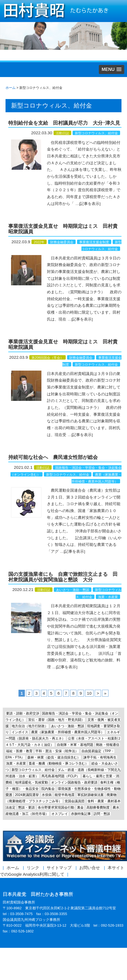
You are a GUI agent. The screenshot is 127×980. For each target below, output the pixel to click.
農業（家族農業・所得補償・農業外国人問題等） (68, 732)
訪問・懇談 (102, 814)
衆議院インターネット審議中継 (65, 846)
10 (89, 693)
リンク (33, 868)
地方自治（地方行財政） (30, 726)
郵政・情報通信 (108, 745)
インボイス (20, 732)
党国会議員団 (75, 801)
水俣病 (47, 795)
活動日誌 (62, 133)
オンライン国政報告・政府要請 (74, 782)
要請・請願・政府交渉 (23, 713)
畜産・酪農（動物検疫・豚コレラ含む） (59, 763)
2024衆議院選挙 (27, 795)
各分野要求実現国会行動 (56, 807)
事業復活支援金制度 (94, 242)
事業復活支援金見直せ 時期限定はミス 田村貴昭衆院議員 (63, 229)
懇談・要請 (27, 807)
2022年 (39, 242)
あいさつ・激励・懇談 (73, 590)
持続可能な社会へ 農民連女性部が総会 (53, 457)
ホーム (13, 868)
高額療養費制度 (98, 807)
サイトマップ (59, 868)
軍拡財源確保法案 (91, 795)
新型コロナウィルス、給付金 (96, 133)
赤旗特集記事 (81, 814)
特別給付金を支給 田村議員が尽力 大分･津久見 (64, 123)
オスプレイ (60, 814)
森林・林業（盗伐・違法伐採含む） (54, 757)
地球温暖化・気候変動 (31, 782)
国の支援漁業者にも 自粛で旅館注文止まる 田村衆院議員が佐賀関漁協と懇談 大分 (63, 577)
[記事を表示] (90, 204)
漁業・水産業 (108, 597)
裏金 (80, 807)
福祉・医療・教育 (19, 751)
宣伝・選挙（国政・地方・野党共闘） (56, 720)
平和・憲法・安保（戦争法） (57, 751)
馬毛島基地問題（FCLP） (61, 776)
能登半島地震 (65, 795)
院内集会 (48, 789)
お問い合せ (90, 868)
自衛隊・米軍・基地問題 (75, 745)
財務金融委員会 (62, 242)
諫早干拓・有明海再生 (100, 757)
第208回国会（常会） (47, 358)
